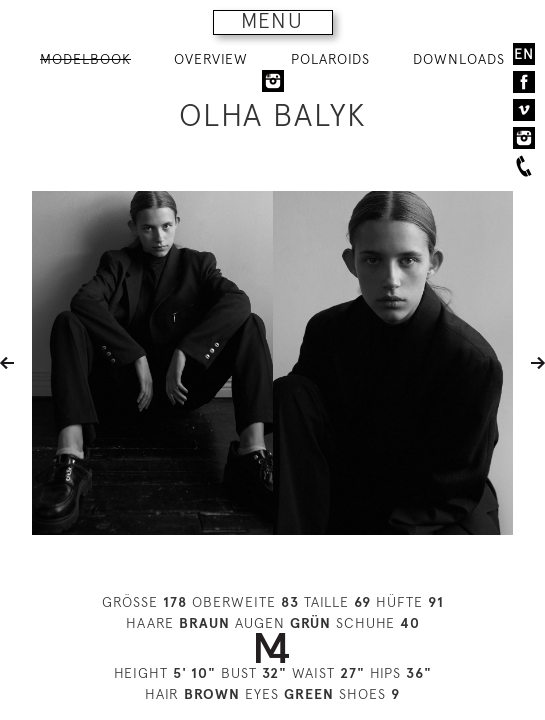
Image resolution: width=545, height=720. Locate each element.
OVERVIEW (211, 59)
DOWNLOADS (459, 59)
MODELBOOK (85, 59)
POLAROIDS (330, 59)
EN (524, 54)
